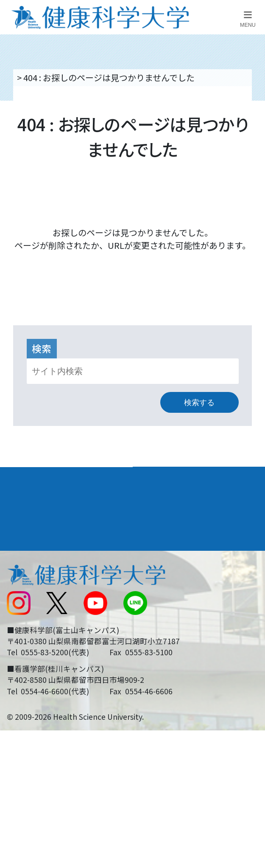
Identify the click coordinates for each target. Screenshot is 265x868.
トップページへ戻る (133, 269)
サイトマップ (163, 624)
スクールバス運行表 (44, 624)
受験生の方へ (31, 647)
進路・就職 (162, 503)
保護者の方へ (31, 671)
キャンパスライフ (45, 529)
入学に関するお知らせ (180, 600)
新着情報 (22, 600)
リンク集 (155, 554)
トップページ (41, 77)
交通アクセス (31, 577)
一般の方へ (159, 671)
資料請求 (252, 144)
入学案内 (25, 503)
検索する (199, 403)
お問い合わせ (163, 577)
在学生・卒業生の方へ (180, 647)
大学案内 (25, 478)
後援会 (18, 554)
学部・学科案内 (172, 478)
